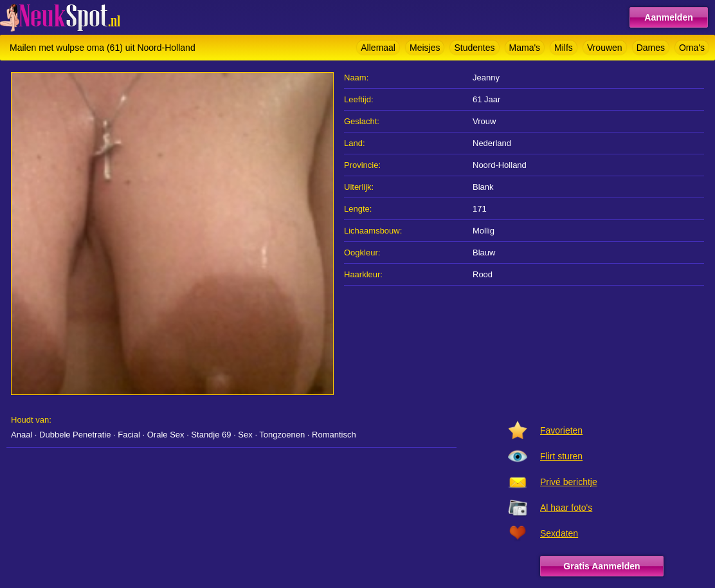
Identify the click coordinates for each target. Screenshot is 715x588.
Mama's (525, 48)
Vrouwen (605, 48)
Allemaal (378, 48)
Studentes (474, 48)
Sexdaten (559, 533)
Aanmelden (668, 17)
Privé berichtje (569, 482)
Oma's (692, 48)
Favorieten (561, 430)
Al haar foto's (566, 508)
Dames (651, 48)
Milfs (564, 48)
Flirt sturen (561, 456)
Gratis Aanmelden (602, 566)
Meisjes (425, 48)
